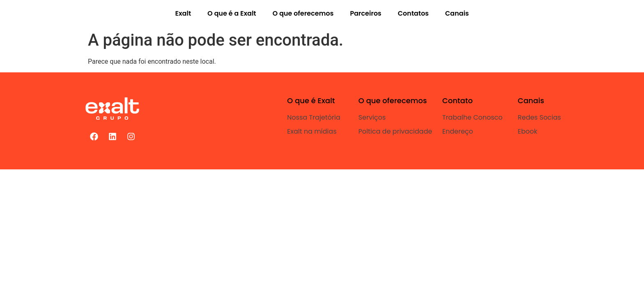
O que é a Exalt (232, 13)
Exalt (183, 13)
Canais (457, 13)
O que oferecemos (303, 13)
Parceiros (366, 13)
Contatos (413, 13)
